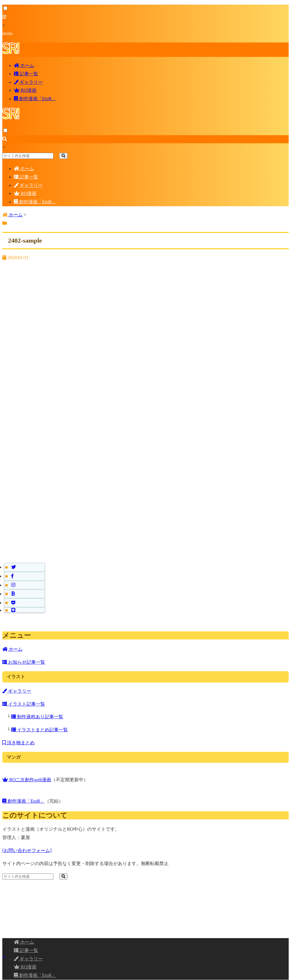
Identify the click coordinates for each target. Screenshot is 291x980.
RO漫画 (25, 90)
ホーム (24, 65)
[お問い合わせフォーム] (27, 850)
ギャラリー (28, 82)
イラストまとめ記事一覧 (40, 730)
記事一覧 (26, 74)
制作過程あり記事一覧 (37, 717)
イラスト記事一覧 (24, 704)
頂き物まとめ (18, 743)
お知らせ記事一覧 (24, 662)
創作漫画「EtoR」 (35, 99)
